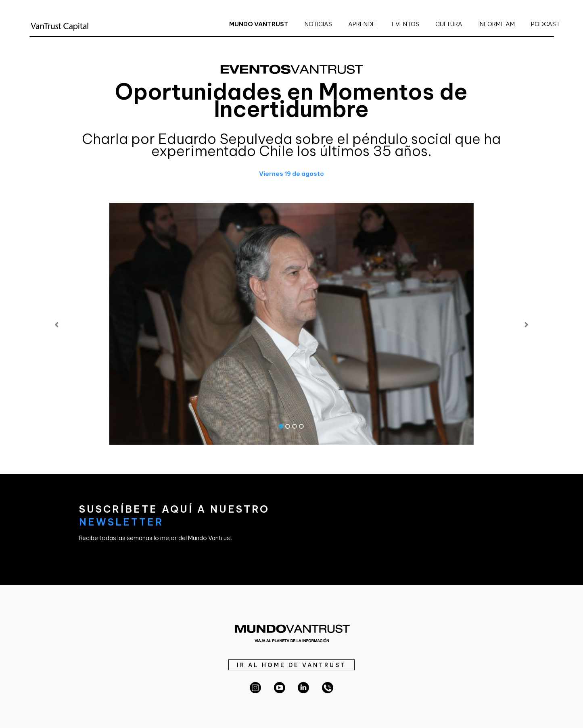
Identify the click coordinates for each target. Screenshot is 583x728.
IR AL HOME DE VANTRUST (291, 665)
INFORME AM (497, 24)
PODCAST (545, 24)
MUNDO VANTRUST (259, 24)
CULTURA (449, 24)
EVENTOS (405, 24)
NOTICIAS (318, 24)
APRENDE (362, 24)
